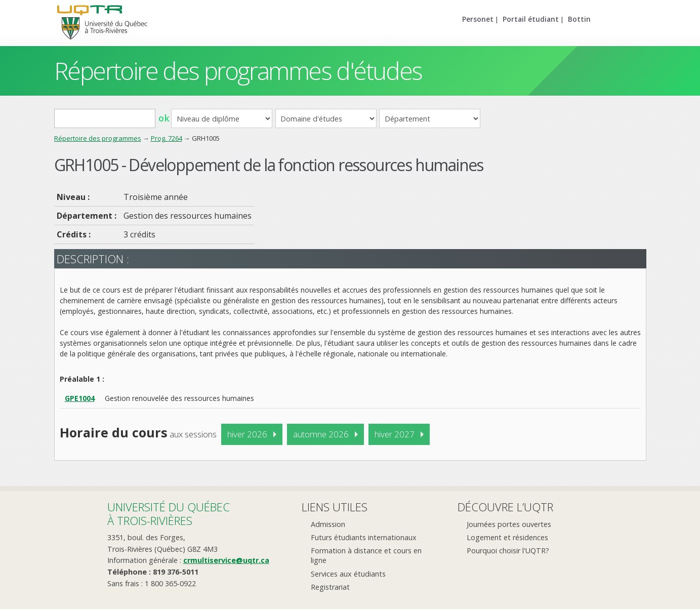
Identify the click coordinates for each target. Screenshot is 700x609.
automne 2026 (321, 434)
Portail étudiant (531, 19)
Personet (478, 19)
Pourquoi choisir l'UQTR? (508, 551)
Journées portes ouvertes (509, 524)
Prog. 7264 (167, 138)
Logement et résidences (507, 537)
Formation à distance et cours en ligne (366, 555)
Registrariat (330, 587)
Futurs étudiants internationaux (364, 537)
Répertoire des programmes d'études (238, 71)
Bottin (579, 19)
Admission (328, 524)
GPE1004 (80, 398)
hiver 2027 (395, 434)
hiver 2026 (247, 434)
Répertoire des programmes (98, 138)
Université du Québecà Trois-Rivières (169, 514)
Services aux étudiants (348, 574)
